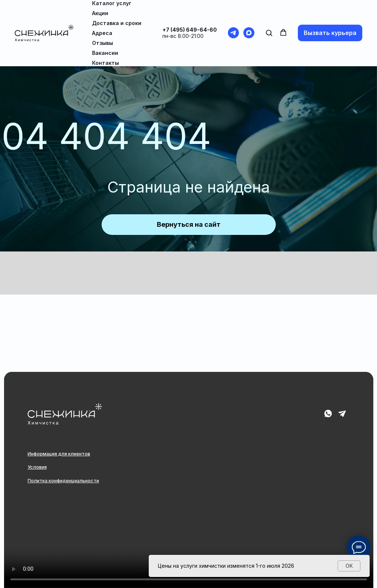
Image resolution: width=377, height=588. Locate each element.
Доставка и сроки (117, 23)
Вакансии (105, 53)
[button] (269, 33)
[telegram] (233, 33)
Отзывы (103, 43)
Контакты (105, 63)
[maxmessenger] (249, 33)
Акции (100, 13)
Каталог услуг (112, 3)
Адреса (102, 33)
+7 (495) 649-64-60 (190, 30)
